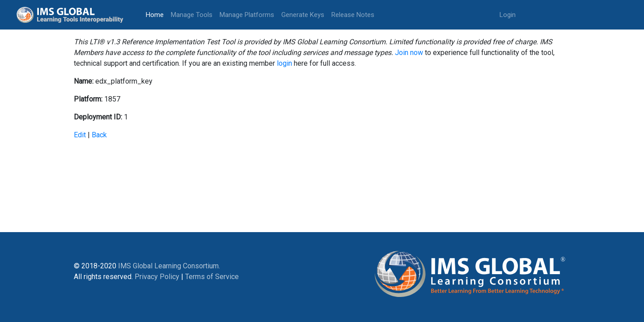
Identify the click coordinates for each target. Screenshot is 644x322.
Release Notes (353, 15)
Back (99, 135)
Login (508, 15)
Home (157, 14)
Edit (80, 135)
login (284, 63)
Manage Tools (192, 15)
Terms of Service (212, 277)
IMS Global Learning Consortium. (169, 266)
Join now (409, 53)
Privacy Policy (157, 277)
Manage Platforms (247, 15)
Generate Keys (303, 15)
